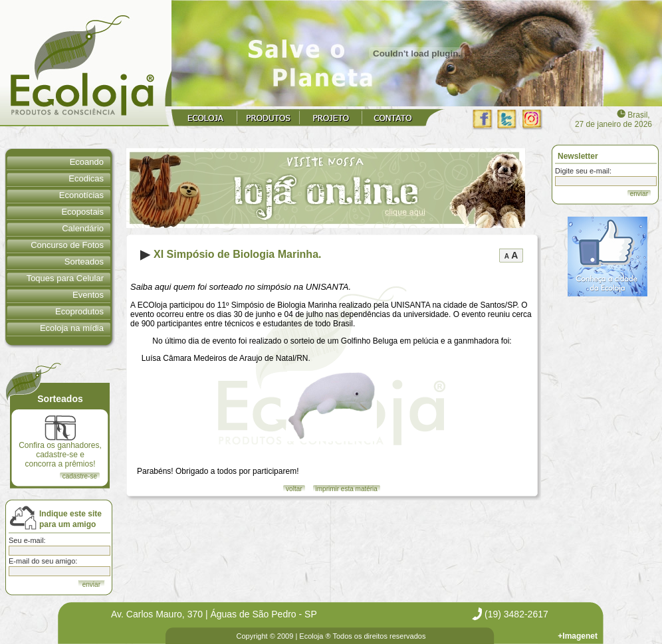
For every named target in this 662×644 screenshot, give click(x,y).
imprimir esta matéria (347, 489)
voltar (294, 489)
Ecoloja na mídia (72, 328)
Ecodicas (86, 178)
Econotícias (81, 195)
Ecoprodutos (79, 311)
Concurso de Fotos (67, 245)
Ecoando (87, 162)
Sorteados (84, 262)
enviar (639, 194)
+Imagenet (578, 636)
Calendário (83, 228)
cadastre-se (80, 476)
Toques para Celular (65, 278)
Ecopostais (82, 212)
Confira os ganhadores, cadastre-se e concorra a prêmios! (60, 442)
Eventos (88, 295)
